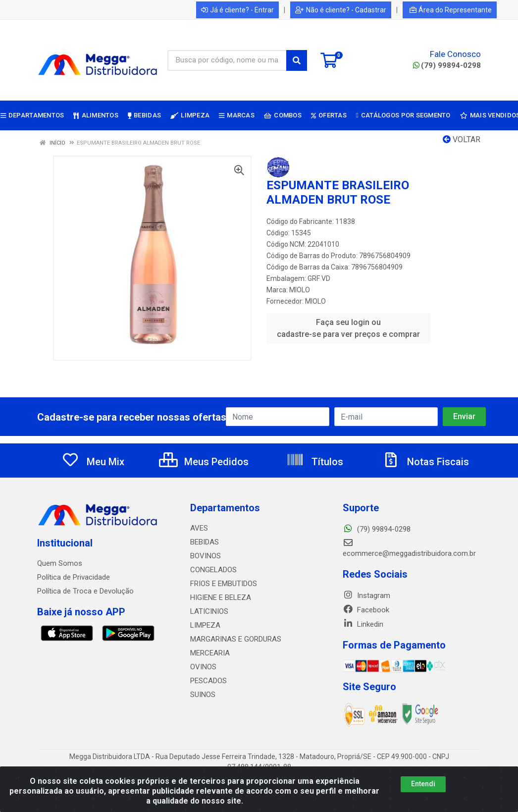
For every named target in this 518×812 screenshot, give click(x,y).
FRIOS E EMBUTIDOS (224, 584)
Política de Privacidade (74, 577)
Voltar (462, 139)
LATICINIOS (209, 611)
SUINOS (203, 695)
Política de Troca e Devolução (85, 591)
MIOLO (300, 290)
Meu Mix (93, 462)
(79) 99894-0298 (447, 65)
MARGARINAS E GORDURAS (236, 639)
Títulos (315, 462)
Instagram (366, 595)
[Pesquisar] (297, 60)
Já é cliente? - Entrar (237, 10)
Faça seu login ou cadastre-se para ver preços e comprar (348, 328)
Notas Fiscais (425, 462)
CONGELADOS (213, 570)
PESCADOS (208, 681)
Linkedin (363, 624)
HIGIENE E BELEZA (221, 597)
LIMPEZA (205, 625)
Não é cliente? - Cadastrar (341, 10)
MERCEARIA (210, 653)
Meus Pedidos (204, 462)
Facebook (366, 610)
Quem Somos (60, 563)
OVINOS (203, 667)
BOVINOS (206, 556)
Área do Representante (451, 10)
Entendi (423, 784)
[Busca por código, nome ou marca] (227, 60)
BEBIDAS (205, 542)
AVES (199, 528)
